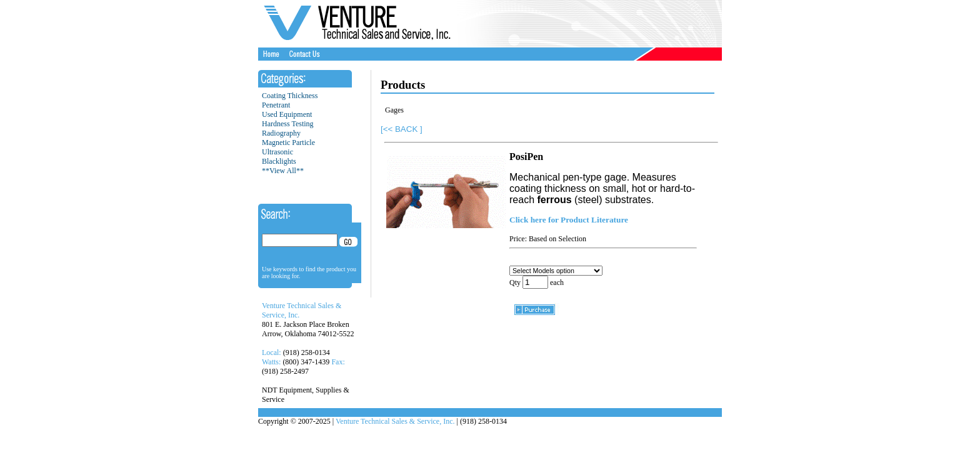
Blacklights (279, 161)
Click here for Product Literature (569, 220)
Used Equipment (287, 114)
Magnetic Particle (288, 142)
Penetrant (276, 105)
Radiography (281, 133)
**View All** (283, 171)
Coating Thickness (290, 96)
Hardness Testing (288, 124)
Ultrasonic (277, 152)
